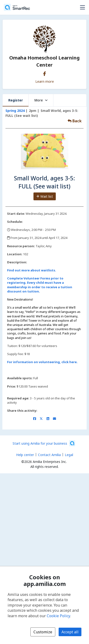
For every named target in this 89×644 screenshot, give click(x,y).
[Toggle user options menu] (82, 7)
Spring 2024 (15, 111)
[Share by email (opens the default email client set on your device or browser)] (54, 419)
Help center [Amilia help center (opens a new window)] (25, 455)
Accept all (70, 632)
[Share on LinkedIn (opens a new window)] (48, 419)
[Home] (17, 7)
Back (75, 121)
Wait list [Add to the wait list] (45, 196)
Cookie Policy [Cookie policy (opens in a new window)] (58, 616)
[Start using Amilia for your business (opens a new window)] (44, 443)
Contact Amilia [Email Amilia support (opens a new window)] (49, 455)
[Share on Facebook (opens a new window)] (35, 419)
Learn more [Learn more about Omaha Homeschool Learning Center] (45, 81)
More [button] (41, 100)
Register (16, 100)
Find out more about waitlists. (32, 270)
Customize (43, 632)
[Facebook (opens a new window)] (45, 73)
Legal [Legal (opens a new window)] (69, 455)
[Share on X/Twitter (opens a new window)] (41, 419)
